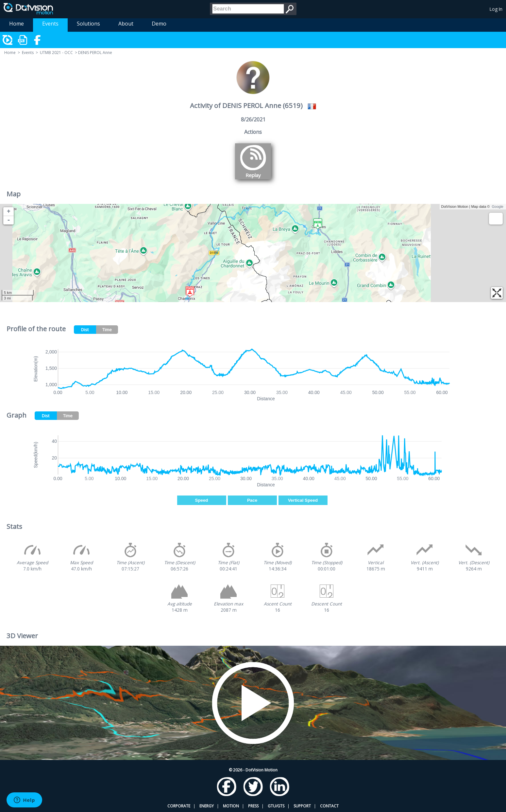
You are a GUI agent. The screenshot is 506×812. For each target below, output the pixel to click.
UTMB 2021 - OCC (56, 53)
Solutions (88, 24)
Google (498, 207)
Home (17, 24)
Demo (159, 24)
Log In (496, 9)
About (126, 24)
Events (50, 24)
